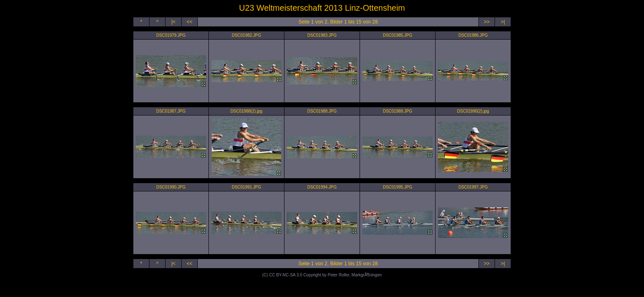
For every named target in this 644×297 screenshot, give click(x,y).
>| (503, 22)
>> (487, 22)
